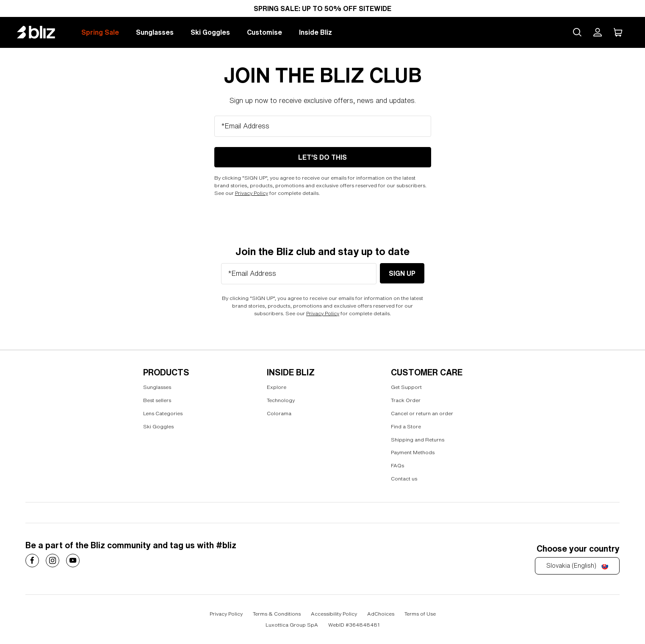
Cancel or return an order (422, 413)
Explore (277, 387)
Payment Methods (413, 452)
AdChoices (381, 614)
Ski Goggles (210, 32)
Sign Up (402, 273)
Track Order (406, 400)
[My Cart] (618, 32)
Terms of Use (420, 614)
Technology (281, 400)
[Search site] (577, 32)
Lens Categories (163, 413)
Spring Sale (100, 32)
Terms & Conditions (277, 614)
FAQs (397, 465)
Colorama (279, 413)
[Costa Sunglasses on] (32, 561)
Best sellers (157, 400)
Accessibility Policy (334, 614)
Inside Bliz (316, 32)
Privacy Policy (252, 193)
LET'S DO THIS (322, 157)
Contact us (404, 479)
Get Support (406, 387)
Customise (264, 32)
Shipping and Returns (418, 440)
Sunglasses (155, 32)
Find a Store (406, 426)
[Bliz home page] (42, 32)
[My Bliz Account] (598, 32)
